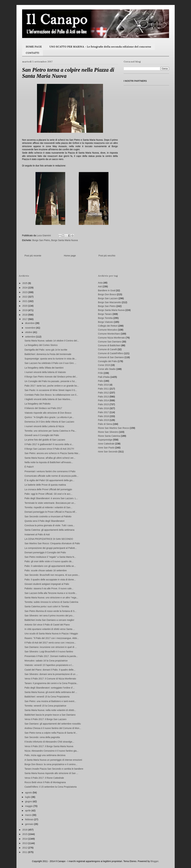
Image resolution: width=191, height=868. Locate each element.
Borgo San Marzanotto (110, 302)
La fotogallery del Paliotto (37, 404)
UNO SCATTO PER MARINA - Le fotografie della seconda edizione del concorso (100, 47)
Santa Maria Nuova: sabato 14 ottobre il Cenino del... (52, 341)
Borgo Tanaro (105, 314)
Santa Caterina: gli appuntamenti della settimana (49, 530)
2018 (25, 315)
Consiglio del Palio (108, 361)
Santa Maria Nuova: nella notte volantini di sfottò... (50, 710)
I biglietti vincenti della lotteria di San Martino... (48, 399)
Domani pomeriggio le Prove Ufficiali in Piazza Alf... (51, 512)
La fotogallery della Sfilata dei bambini (44, 368)
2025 (25, 283)
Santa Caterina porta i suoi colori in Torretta (47, 606)
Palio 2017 (104, 412)
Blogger (154, 861)
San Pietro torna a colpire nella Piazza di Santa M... (51, 733)
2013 (25, 843)
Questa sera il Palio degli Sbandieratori (44, 521)
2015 (25, 834)
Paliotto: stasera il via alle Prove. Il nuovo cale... (49, 588)
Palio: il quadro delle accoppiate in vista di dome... (50, 580)
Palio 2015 (104, 404)
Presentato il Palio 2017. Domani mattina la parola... (51, 656)
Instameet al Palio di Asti (37, 534)
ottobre (29, 332)
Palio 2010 (104, 385)
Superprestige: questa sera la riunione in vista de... (50, 359)
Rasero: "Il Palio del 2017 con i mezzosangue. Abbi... (52, 638)
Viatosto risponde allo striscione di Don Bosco (48, 413)
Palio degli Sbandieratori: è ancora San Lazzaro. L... (51, 498)
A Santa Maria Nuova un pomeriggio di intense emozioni (53, 760)
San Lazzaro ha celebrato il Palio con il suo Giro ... (50, 363)
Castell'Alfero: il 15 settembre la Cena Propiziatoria (51, 787)
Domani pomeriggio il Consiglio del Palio (45, 552)
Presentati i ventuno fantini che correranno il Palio (50, 471)
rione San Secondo (108, 452)
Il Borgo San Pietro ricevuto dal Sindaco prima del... (51, 377)
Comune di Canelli (107, 349)
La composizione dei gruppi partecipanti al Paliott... (51, 548)
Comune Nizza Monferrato (112, 338)
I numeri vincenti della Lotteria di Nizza (44, 426)
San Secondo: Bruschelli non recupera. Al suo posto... (52, 575)
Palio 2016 (104, 408)
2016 (25, 830)
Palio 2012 (104, 393)
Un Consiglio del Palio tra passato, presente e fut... (50, 381)
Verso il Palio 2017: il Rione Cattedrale (44, 778)
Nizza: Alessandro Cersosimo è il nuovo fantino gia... (51, 751)
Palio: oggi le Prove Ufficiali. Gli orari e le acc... (48, 494)
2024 (25, 288)
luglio (28, 797)
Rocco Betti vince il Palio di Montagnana (45, 782)
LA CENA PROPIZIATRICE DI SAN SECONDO (49, 539)
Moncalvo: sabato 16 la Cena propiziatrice (46, 661)
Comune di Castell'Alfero (111, 353)
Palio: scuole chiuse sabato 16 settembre (45, 570)
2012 (25, 848)
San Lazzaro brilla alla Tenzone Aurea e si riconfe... (51, 593)
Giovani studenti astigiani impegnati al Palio (47, 584)
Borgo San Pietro (41, 240)
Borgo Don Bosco (107, 294)
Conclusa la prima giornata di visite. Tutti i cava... (49, 525)
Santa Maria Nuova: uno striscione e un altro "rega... (51, 598)
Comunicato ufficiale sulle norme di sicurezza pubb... (51, 476)
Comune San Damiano (110, 342)
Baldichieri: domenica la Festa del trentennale (48, 354)
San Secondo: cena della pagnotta (42, 737)
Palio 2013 (104, 397)
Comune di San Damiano (111, 357)
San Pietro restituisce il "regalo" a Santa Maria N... (50, 557)
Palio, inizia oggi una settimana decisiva (45, 755)
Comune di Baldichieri (109, 345)
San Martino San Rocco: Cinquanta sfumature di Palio (52, 543)
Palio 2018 (104, 416)
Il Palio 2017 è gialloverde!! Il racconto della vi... (49, 444)
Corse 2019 (104, 365)
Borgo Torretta (105, 318)
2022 (25, 297)
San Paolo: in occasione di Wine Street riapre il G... (51, 390)
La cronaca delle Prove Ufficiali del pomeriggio (48, 489)
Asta (100, 283)
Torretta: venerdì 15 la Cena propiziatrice (45, 706)
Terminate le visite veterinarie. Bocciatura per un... (50, 503)
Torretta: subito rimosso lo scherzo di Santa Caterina (51, 602)
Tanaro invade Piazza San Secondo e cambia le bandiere (54, 769)
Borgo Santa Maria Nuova (64, 240)
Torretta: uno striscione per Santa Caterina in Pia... (50, 431)
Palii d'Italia (104, 377)
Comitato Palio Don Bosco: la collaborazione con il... (51, 395)
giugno (29, 801)
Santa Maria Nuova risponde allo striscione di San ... (51, 773)
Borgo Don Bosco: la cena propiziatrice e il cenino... (51, 764)
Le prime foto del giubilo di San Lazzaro (45, 440)
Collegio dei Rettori (108, 326)
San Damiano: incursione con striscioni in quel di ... (51, 647)
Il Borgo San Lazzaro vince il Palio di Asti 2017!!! (49, 449)
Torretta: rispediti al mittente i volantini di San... (48, 507)
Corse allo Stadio (107, 369)
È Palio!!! (29, 467)
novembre (31, 328)
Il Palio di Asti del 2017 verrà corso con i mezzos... (50, 643)
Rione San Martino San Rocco (114, 428)
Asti (100, 286)
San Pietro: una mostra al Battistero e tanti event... (50, 701)
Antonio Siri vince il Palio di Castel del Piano (47, 625)
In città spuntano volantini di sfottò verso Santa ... (50, 629)
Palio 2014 (104, 400)
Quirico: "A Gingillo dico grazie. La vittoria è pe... (49, 417)
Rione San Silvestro (108, 432)
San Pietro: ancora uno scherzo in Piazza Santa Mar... (52, 453)
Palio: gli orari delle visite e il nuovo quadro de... (49, 561)
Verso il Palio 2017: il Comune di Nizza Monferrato (50, 679)
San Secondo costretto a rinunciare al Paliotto (48, 516)
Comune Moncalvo (108, 330)
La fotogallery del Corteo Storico (41, 345)
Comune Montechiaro (109, 334)
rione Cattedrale (106, 444)
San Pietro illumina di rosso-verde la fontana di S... (50, 611)
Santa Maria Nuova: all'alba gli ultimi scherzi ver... (50, 458)
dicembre (30, 323)
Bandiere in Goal (107, 290)
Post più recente (33, 256)
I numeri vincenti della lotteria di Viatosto (45, 372)
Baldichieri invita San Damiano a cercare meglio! (49, 620)
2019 (25, 310)
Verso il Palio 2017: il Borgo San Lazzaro (45, 719)
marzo (29, 815)
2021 (25, 301)
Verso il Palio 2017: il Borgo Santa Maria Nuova (49, 746)
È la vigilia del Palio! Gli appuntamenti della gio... (49, 480)
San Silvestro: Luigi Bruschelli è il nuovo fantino (49, 652)
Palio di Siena (105, 424)
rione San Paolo (106, 448)
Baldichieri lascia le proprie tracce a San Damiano (50, 715)
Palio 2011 (104, 389)
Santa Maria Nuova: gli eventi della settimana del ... (51, 692)
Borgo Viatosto (106, 322)
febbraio (30, 819)
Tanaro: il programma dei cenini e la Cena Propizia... (51, 683)
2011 (25, 852)
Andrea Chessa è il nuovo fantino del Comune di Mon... (53, 728)
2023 (25, 292)
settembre (31, 337)
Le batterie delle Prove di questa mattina (45, 485)
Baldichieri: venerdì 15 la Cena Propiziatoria (47, 697)
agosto (29, 793)
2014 (25, 839)
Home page (70, 256)
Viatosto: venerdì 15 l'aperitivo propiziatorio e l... (49, 665)
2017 (25, 319)
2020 (25, 306)
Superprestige (105, 440)
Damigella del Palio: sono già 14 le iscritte (46, 350)
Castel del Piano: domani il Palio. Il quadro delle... (50, 670)
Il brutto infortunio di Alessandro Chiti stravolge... (49, 742)
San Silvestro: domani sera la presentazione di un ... (51, 674)
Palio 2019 (104, 420)
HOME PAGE (34, 47)
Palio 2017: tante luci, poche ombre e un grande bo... (52, 386)
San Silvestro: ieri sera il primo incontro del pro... (49, 616)
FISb (101, 373)
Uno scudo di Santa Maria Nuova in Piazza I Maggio (51, 634)
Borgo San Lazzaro (108, 298)
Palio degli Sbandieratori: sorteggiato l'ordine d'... (49, 688)
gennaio (30, 824)
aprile (28, 811)
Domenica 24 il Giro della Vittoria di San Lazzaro (49, 422)
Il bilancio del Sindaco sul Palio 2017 (43, 408)
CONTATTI (32, 53)
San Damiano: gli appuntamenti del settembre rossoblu (53, 724)
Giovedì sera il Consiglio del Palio (42, 435)
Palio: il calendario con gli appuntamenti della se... (50, 566)
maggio (29, 806)
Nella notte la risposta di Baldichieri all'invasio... (49, 462)
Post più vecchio (107, 256)
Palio (101, 381)
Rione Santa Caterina (109, 436)
